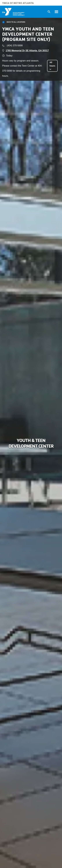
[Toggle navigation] (56, 12)
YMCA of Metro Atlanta (18, 3)
